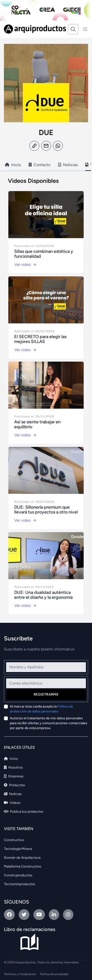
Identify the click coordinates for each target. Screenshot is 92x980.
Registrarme (46, 694)
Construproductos (18, 875)
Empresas (14, 776)
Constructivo (14, 840)
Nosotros (13, 767)
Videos (12, 803)
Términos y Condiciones (20, 974)
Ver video (25, 264)
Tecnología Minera (18, 849)
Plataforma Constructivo (23, 866)
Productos (14, 785)
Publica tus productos (24, 812)
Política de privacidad (54, 974)
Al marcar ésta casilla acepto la (41, 709)
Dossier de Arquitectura (22, 858)
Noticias (13, 794)
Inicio (11, 759)
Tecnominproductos (20, 884)
